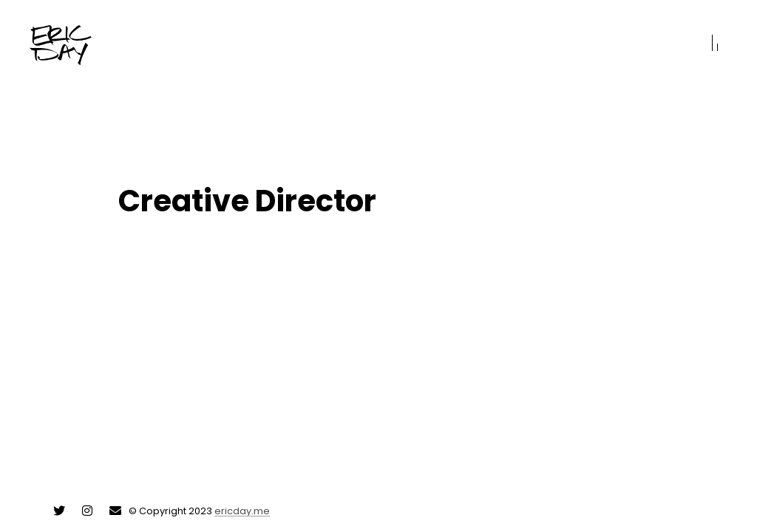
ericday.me (242, 511)
